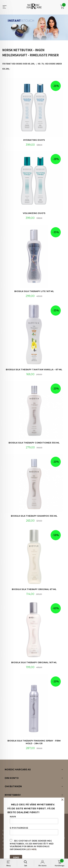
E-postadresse (34, 831)
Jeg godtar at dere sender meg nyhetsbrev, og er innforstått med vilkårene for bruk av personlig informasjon (32, 845)
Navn (34, 820)
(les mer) (31, 849)
